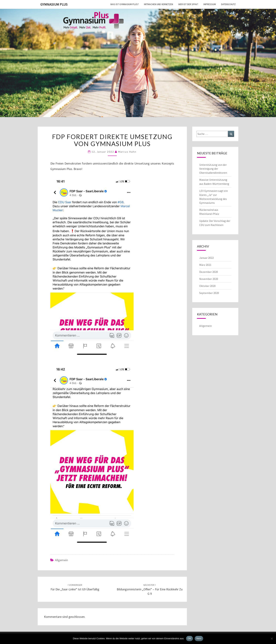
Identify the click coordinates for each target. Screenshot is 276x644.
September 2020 (209, 293)
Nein (199, 638)
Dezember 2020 (209, 272)
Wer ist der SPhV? (188, 4)
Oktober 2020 (207, 286)
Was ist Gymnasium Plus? (125, 4)
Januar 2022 (206, 258)
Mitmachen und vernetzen (159, 4)
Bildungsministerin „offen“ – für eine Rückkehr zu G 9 (150, 589)
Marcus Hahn (127, 152)
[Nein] (272, 639)
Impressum (210, 4)
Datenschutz (228, 4)
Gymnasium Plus (54, 4)
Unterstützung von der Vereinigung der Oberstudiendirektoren (213, 169)
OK (189, 638)
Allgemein (61, 560)
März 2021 (205, 265)
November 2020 (209, 279)
